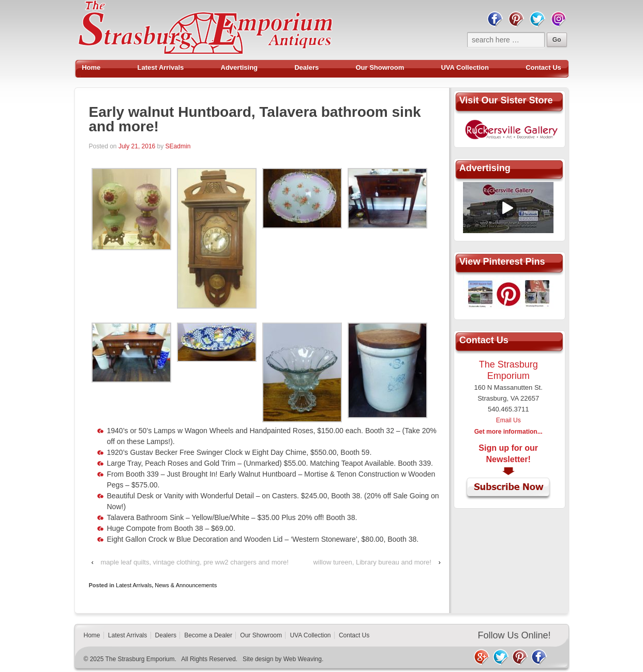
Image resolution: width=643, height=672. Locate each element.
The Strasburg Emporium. (141, 659)
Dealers (306, 67)
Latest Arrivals (161, 67)
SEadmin (178, 146)
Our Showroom (380, 67)
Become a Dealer (208, 635)
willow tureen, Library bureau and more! (372, 562)
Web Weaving (303, 659)
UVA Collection (465, 67)
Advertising (240, 67)
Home (91, 67)
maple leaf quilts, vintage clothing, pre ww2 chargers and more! (194, 562)
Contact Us (543, 67)
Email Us (509, 420)
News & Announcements (186, 585)
